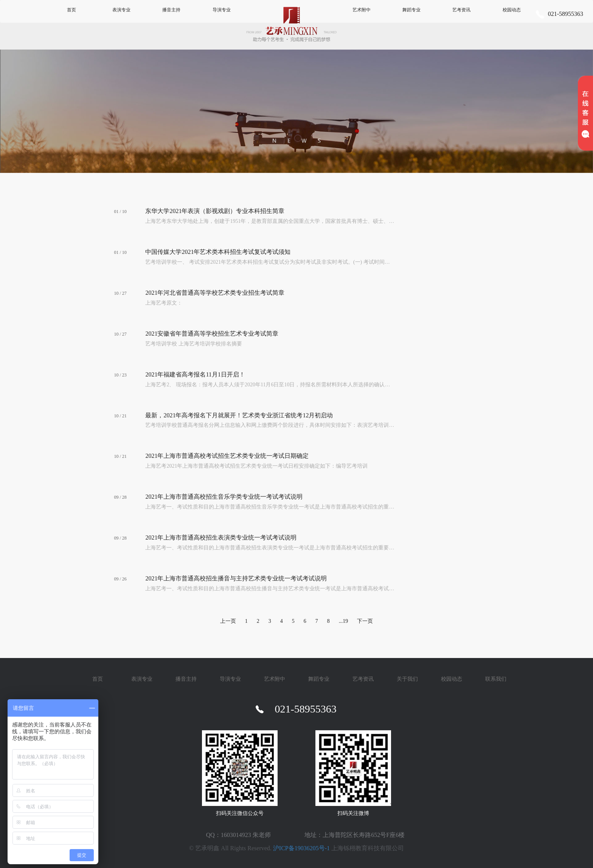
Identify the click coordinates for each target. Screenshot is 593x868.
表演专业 (121, 10)
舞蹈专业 (411, 10)
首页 (71, 10)
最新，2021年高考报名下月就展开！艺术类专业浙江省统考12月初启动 (239, 415)
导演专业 (222, 10)
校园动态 (512, 10)
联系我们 (496, 679)
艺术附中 (362, 10)
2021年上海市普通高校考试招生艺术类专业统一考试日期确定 (227, 456)
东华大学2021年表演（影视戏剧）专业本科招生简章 (215, 211)
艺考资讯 (461, 10)
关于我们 (407, 679)
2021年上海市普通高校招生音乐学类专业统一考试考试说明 (224, 497)
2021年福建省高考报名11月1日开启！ (195, 374)
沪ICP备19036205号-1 (301, 848)
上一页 (228, 621)
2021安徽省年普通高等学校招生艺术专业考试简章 (212, 334)
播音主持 (171, 10)
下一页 (365, 621)
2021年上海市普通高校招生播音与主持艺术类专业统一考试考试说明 (236, 578)
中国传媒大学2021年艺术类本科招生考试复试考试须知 (218, 252)
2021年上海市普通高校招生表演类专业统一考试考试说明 (221, 537)
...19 (344, 621)
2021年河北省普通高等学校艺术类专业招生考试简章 (215, 293)
